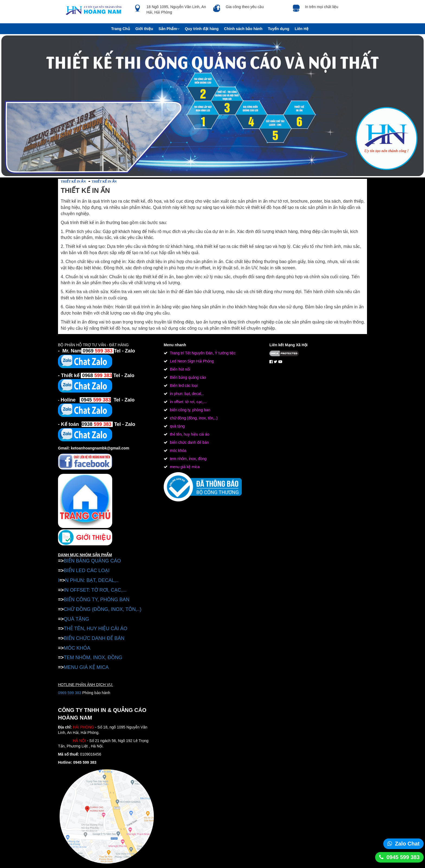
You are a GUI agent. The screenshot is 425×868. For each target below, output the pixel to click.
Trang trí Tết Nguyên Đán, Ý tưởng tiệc (202, 353)
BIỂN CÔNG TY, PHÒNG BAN (96, 600)
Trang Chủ (121, 29)
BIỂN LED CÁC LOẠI (87, 571)
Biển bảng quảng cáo (187, 377)
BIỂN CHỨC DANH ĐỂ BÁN (94, 638)
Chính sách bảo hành (243, 29)
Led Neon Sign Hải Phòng (191, 361)
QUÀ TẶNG (76, 619)
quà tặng (177, 426)
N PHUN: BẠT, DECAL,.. (92, 580)
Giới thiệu (144, 29)
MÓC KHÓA (77, 648)
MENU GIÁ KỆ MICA (86, 667)
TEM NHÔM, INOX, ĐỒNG (93, 658)
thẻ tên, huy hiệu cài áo (189, 434)
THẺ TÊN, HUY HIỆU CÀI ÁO (95, 629)
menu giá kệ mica (184, 467)
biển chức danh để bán (189, 442)
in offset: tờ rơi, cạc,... (188, 402)
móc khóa (178, 451)
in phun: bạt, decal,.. (186, 394)
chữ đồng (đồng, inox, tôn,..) (193, 418)
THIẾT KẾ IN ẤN (73, 182)
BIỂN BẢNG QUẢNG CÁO (92, 561)
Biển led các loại (183, 386)
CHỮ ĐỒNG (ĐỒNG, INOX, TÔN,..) (103, 609)
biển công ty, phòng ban (190, 410)
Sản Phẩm (169, 29)
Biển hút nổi (179, 369)
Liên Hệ (302, 29)
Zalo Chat (407, 844)
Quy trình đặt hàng (202, 29)
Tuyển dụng (278, 29)
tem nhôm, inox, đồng (188, 459)
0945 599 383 (403, 857)
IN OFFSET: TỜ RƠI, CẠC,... (95, 590)
